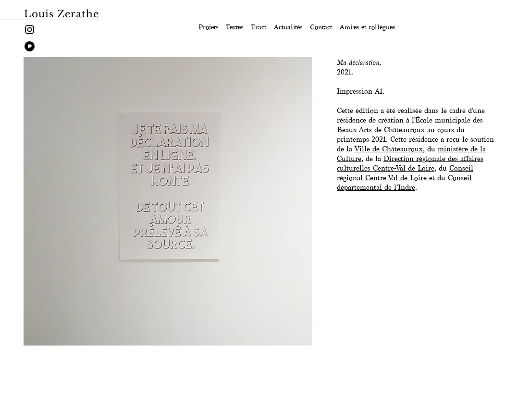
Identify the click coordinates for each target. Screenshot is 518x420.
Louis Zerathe (62, 14)
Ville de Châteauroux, (390, 149)
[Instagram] (30, 30)
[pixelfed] (30, 46)
